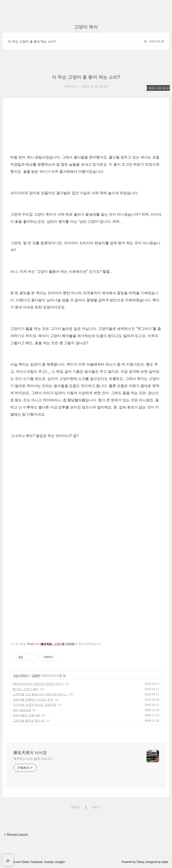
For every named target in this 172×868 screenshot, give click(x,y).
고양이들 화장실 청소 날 (29, 721)
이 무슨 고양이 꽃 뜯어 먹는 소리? (32, 42)
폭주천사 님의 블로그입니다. (33, 759)
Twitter (25, 862)
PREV (75, 807)
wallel (165, 862)
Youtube (49, 862)
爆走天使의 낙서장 (30, 753)
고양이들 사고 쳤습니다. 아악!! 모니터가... (40, 694)
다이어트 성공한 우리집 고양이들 (34, 705)
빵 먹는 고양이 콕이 (26, 689)
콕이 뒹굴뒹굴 (22, 710)
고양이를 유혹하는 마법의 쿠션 (33, 700)
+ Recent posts (16, 835)
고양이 (36, 676)
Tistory (140, 862)
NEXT (96, 807)
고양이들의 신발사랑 (26, 715)
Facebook (37, 862)
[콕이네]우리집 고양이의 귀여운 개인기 (38, 684)
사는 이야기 (21, 676)
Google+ (60, 862)
